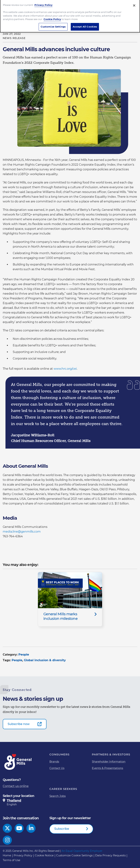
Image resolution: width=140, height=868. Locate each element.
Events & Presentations (107, 768)
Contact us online (16, 786)
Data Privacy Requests (110, 855)
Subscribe (62, 829)
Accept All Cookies (85, 25)
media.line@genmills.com (22, 532)
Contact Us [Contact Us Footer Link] (57, 768)
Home (7, 855)
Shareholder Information (109, 762)
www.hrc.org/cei (65, 369)
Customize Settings (53, 25)
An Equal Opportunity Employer (82, 851)
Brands (54, 762)
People (24, 655)
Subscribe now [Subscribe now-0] (19, 724)
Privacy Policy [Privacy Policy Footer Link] (23, 855)
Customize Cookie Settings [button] (74, 855)
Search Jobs (58, 796)
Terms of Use (11, 860)
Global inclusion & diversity (45, 660)
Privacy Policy (43, 4)
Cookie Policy (52, 18)
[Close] (134, 4)
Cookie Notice (44, 855)
